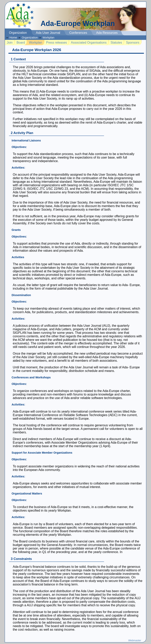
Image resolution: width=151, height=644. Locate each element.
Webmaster (135, 640)
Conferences (78, 33)
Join (10, 43)
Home (13, 38)
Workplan (48, 38)
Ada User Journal (48, 33)
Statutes (116, 43)
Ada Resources (107, 33)
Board (21, 43)
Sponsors (133, 43)
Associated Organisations (89, 43)
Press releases (57, 43)
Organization (18, 33)
